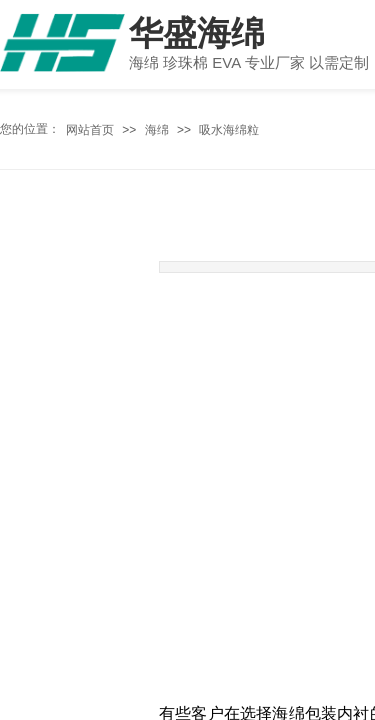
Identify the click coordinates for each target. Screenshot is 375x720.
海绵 (157, 130)
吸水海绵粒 (229, 130)
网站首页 (90, 130)
